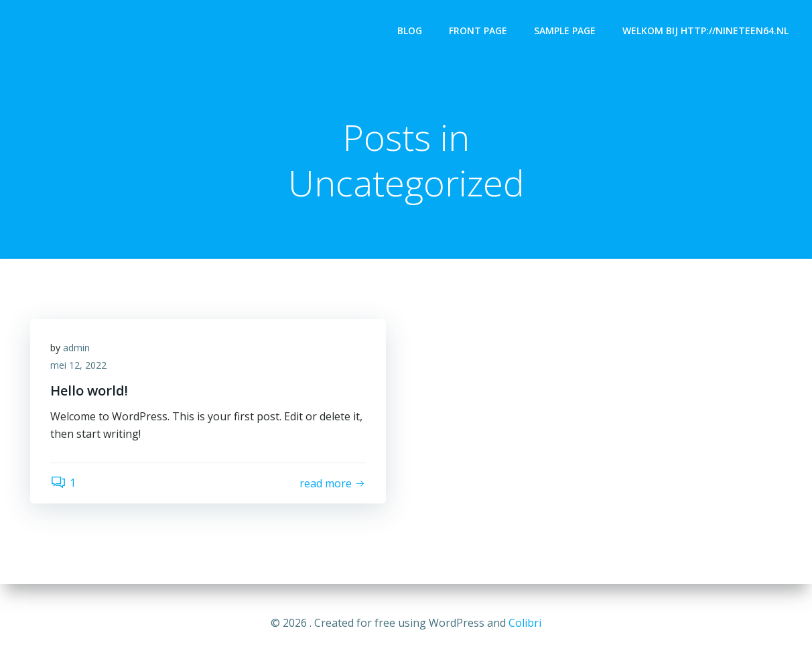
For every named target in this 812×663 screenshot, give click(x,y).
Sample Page (565, 31)
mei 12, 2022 (78, 365)
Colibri (525, 623)
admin (76, 348)
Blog (410, 31)
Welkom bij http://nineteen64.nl (705, 31)
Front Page (478, 31)
